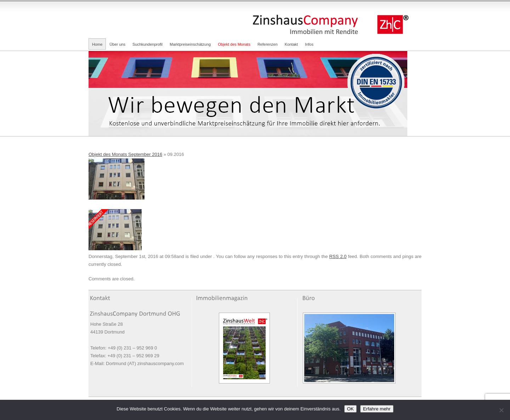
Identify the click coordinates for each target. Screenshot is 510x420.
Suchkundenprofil (148, 44)
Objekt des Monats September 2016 (125, 154)
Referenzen (268, 44)
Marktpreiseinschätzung (190, 44)
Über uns (117, 44)
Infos (309, 44)
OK (350, 409)
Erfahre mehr (377, 409)
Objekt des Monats (234, 44)
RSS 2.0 (338, 256)
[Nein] (501, 410)
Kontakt (291, 44)
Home (97, 44)
